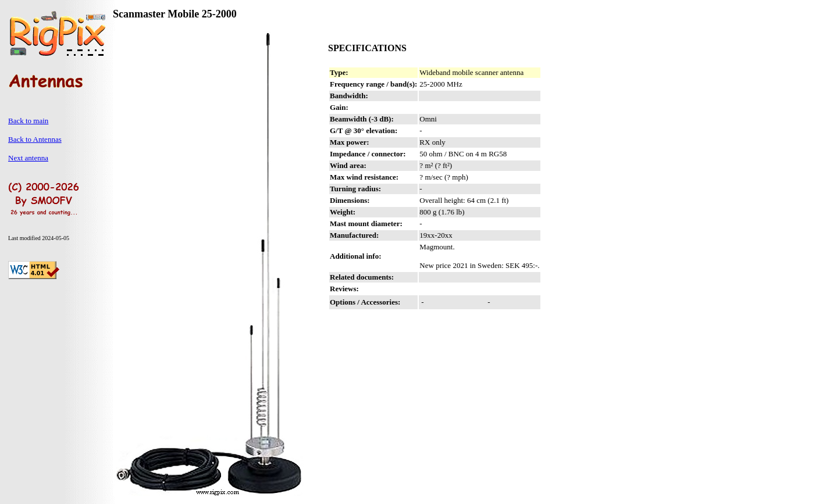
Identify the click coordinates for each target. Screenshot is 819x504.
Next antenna (28, 158)
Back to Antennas (35, 139)
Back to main (28, 121)
